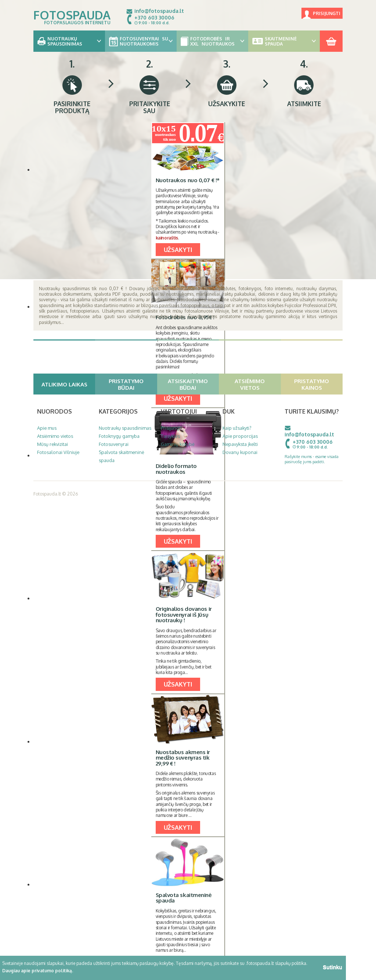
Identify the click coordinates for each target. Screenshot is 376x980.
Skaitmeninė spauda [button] (284, 41)
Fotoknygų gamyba (119, 436)
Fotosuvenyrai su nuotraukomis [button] (141, 41)
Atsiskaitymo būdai (192, 384)
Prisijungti (327, 13)
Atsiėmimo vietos (257, 384)
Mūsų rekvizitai (53, 444)
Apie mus (47, 428)
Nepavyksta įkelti (240, 444)
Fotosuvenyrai (114, 444)
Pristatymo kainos (317, 384)
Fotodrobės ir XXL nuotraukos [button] (212, 41)
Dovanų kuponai (240, 452)
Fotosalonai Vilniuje (58, 452)
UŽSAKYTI (178, 250)
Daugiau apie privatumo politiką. (38, 971)
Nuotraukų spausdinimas (125, 428)
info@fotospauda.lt (159, 11)
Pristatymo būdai (132, 384)
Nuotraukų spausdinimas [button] (69, 41)
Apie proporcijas (240, 436)
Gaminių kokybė (178, 444)
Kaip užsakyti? (237, 428)
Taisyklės (170, 436)
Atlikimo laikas (68, 384)
